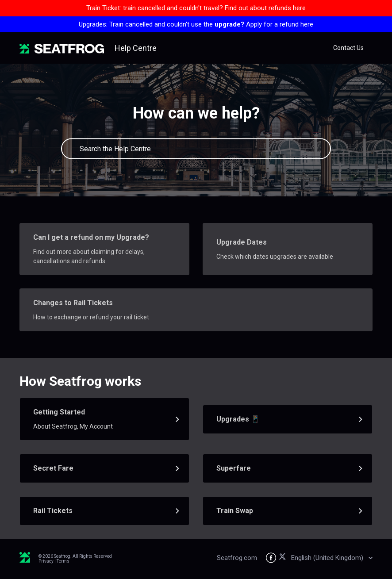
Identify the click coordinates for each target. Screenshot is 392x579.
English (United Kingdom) (328, 558)
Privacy (46, 561)
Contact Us (348, 48)
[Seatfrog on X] (284, 558)
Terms (63, 561)
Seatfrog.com (237, 558)
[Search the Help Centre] (196, 149)
